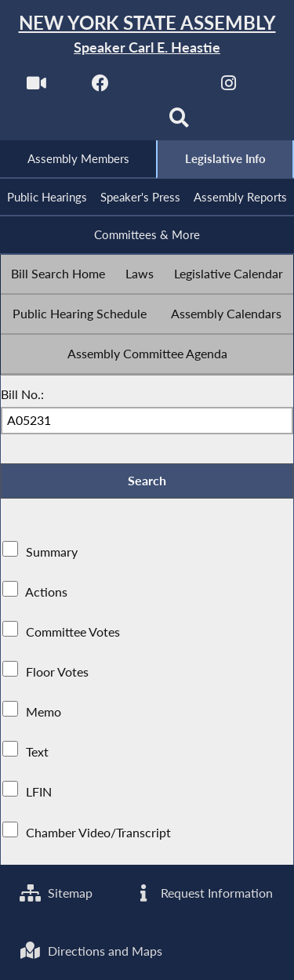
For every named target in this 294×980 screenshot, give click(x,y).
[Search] (179, 123)
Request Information (203, 893)
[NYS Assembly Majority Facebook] (101, 87)
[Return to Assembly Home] (147, 35)
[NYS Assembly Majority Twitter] (165, 87)
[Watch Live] (36, 87)
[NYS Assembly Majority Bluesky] (115, 123)
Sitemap (56, 893)
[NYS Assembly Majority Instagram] (229, 87)
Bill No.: (22, 394)
